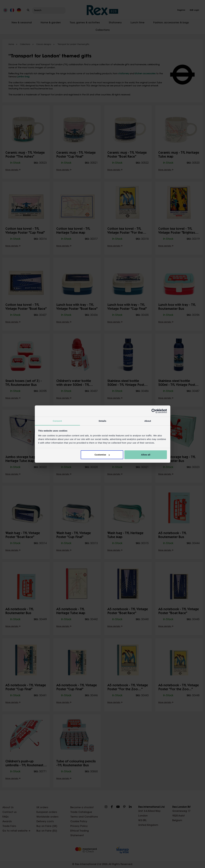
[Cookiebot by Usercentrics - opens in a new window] (154, 411)
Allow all (146, 455)
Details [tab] (103, 421)
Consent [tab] (57, 421)
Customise (102, 455)
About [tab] (148, 421)
